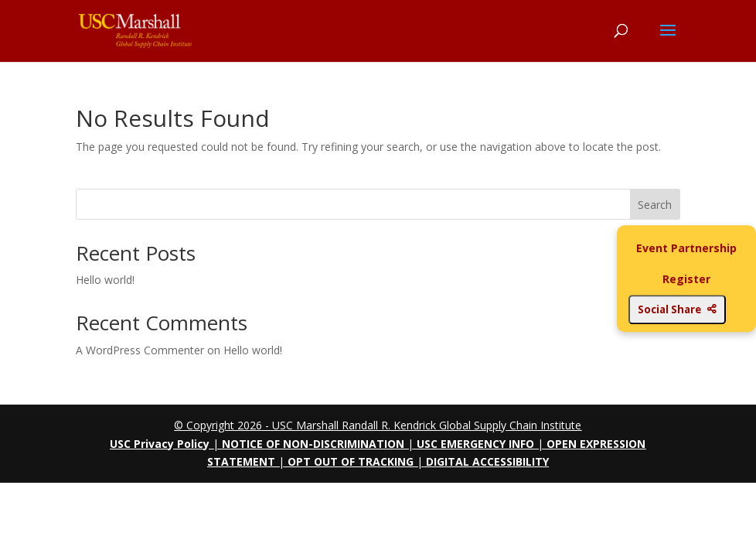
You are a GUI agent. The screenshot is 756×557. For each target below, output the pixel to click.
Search (655, 205)
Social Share (677, 309)
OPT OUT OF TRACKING (351, 461)
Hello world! (105, 280)
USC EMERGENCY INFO (475, 444)
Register (686, 279)
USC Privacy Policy (160, 444)
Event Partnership (686, 248)
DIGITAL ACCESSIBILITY (487, 461)
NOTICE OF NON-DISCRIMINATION (313, 444)
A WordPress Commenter (140, 350)
